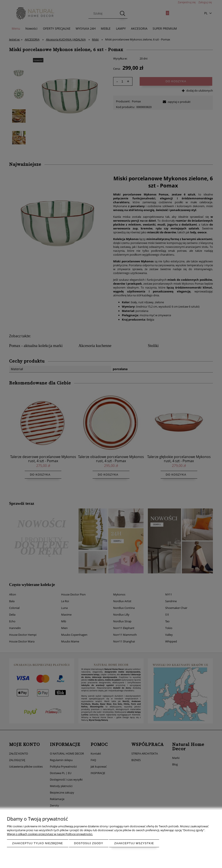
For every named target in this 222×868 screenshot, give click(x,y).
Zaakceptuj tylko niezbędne (38, 843)
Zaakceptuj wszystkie (134, 843)
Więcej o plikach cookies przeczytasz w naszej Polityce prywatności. (50, 834)
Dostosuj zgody (89, 843)
